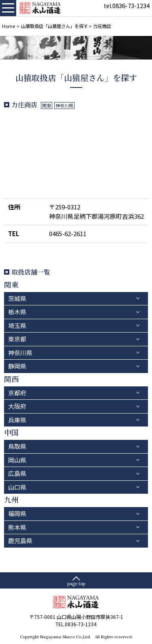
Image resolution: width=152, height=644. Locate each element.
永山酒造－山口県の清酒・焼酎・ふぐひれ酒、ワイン (40, 8)
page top (76, 584)
